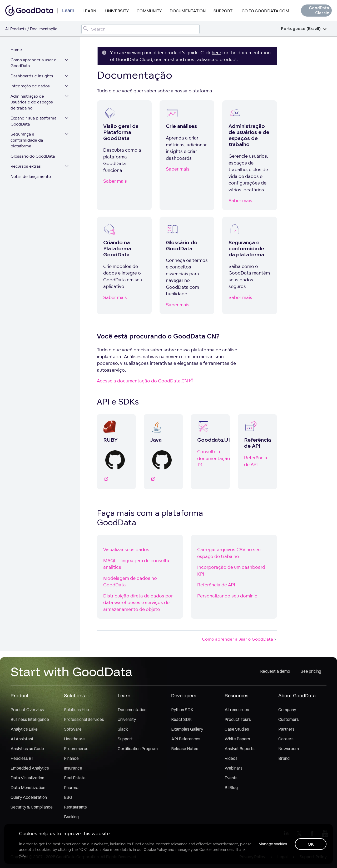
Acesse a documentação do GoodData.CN (145, 381)
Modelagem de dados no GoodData (130, 582)
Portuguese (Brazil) (304, 29)
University (117, 11)
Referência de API (256, 461)
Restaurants (75, 807)
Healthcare (74, 739)
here (216, 53)
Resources (236, 696)
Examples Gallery (187, 729)
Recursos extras (26, 166)
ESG (68, 797)
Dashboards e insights (32, 76)
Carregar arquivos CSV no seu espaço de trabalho (229, 553)
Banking (71, 817)
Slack (123, 729)
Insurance (73, 768)
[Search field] (141, 29)
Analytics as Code (27, 749)
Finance (71, 759)
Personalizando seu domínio (227, 596)
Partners (286, 729)
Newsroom (289, 749)
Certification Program (138, 749)
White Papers (237, 739)
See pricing (311, 672)
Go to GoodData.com (265, 11)
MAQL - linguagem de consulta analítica (136, 564)
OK (311, 844)
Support (223, 11)
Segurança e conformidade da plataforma (27, 140)
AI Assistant (22, 739)
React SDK (181, 720)
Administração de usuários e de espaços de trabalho (32, 102)
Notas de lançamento (31, 177)
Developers (184, 696)
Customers (289, 720)
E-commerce (76, 749)
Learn (89, 11)
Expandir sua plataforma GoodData (33, 121)
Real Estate (75, 778)
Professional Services (84, 720)
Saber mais (115, 181)
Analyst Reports (240, 749)
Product (20, 696)
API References (186, 739)
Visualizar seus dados (126, 549)
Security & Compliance (32, 807)
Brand (284, 759)
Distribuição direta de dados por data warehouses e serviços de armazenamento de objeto (138, 602)
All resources (237, 710)
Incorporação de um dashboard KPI (231, 570)
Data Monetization (28, 788)
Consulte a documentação (210, 458)
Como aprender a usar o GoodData (33, 63)
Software (73, 729)
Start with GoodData (71, 672)
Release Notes (185, 749)
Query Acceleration (29, 797)
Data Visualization (27, 778)
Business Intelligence (30, 720)
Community (149, 11)
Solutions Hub (76, 710)
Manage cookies (272, 844)
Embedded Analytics (30, 768)
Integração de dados (30, 86)
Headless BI (22, 759)
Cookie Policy (155, 850)
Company (287, 710)
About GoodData (297, 696)
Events (231, 778)
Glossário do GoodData (33, 156)
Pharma (71, 788)
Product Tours (238, 720)
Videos (231, 759)
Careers (286, 739)
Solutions (74, 696)
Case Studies (237, 729)
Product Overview (27, 710)
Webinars (234, 768)
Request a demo (275, 672)
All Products (16, 29)
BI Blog (231, 788)
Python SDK (182, 710)
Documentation (188, 11)
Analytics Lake (24, 729)
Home (16, 50)
